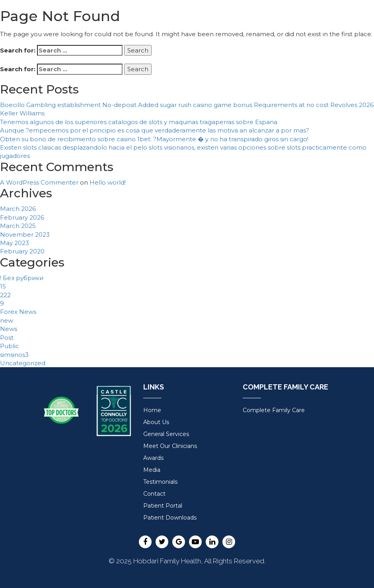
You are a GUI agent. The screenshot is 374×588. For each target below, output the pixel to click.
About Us (156, 422)
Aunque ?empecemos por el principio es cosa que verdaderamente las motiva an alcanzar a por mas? (155, 130)
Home (152, 410)
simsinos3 (14, 355)
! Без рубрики (22, 278)
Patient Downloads (170, 518)
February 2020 (22, 251)
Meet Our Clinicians (170, 446)
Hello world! (108, 182)
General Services (166, 434)
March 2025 (18, 226)
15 (3, 286)
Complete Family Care (274, 410)
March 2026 (18, 209)
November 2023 (25, 235)
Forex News (18, 312)
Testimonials (160, 482)
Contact (154, 494)
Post (7, 338)
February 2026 (22, 217)
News (9, 329)
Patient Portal (163, 506)
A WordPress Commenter (39, 182)
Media (152, 470)
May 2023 (15, 243)
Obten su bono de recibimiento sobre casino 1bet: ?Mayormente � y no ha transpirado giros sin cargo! (154, 139)
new (7, 320)
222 (5, 295)
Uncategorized (23, 363)
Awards (153, 458)
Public (10, 346)
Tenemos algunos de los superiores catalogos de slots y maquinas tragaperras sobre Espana (139, 122)
